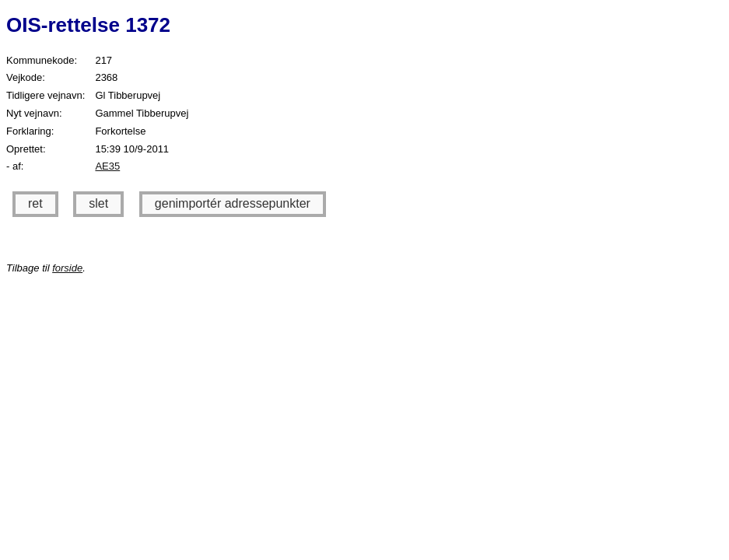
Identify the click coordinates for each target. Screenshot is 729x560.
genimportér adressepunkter (233, 203)
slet (98, 203)
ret (35, 203)
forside (67, 268)
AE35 (107, 166)
